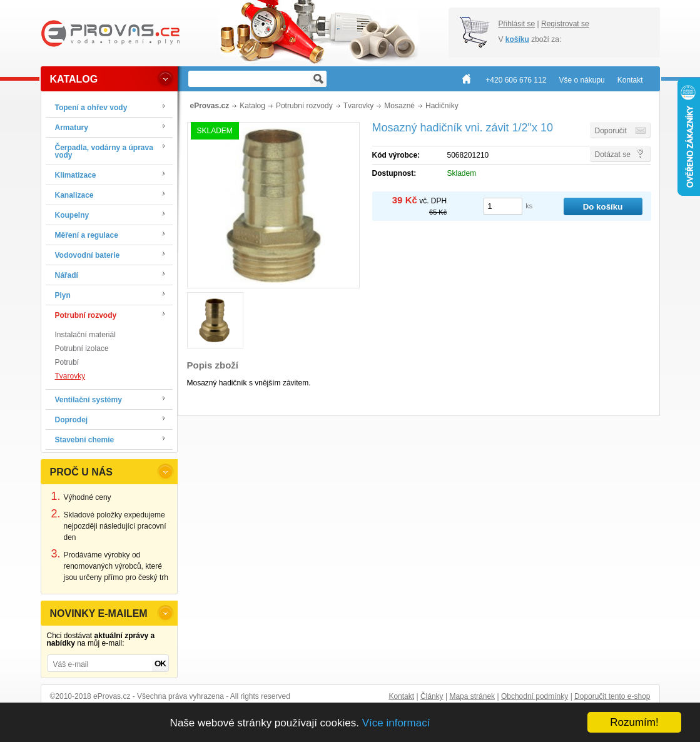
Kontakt (401, 696)
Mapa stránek (472, 696)
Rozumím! (634, 722)
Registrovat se (565, 24)
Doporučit (611, 131)
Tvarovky (70, 376)
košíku (517, 39)
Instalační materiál (85, 335)
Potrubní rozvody (304, 106)
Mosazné (399, 106)
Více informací (396, 723)
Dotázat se (613, 155)
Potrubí (67, 362)
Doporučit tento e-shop (612, 696)
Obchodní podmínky (535, 696)
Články (432, 696)
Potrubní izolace (82, 348)
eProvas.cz (210, 106)
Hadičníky (442, 106)
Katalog (252, 106)
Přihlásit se (517, 24)
